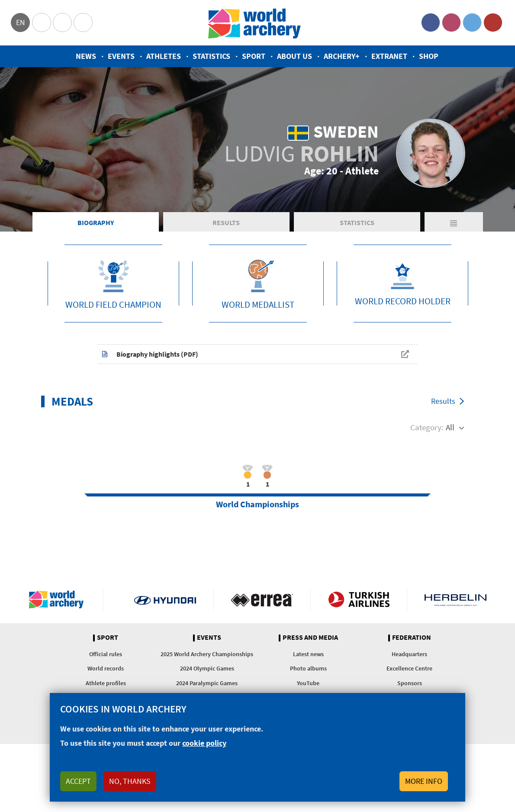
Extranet (389, 56)
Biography (96, 222)
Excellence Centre (409, 668)
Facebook (431, 23)
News (86, 56)
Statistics (211, 56)
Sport (254, 56)
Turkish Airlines (359, 599)
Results (226, 222)
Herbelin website (455, 599)
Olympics (42, 23)
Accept (78, 781)
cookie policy (204, 743)
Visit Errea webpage (262, 599)
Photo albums (308, 668)
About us (295, 56)
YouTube (493, 23)
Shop (429, 56)
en (21, 22)
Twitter (472, 23)
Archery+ (342, 56)
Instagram (451, 23)
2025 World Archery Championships (207, 654)
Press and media (310, 638)
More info (424, 781)
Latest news (308, 654)
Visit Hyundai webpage (165, 599)
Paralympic (62, 23)
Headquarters (409, 654)
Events (121, 56)
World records (106, 668)
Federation (412, 638)
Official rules (106, 654)
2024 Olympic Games (207, 668)
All (450, 427)
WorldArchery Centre (83, 23)
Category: (427, 427)
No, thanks (130, 781)
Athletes (164, 56)
